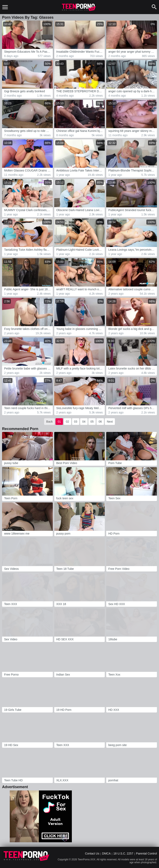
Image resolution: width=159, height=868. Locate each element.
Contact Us (92, 853)
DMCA (106, 853)
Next (110, 422)
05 (92, 422)
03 (76, 422)
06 (100, 422)
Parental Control (146, 853)
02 (67, 422)
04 (84, 422)
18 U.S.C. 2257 (123, 853)
